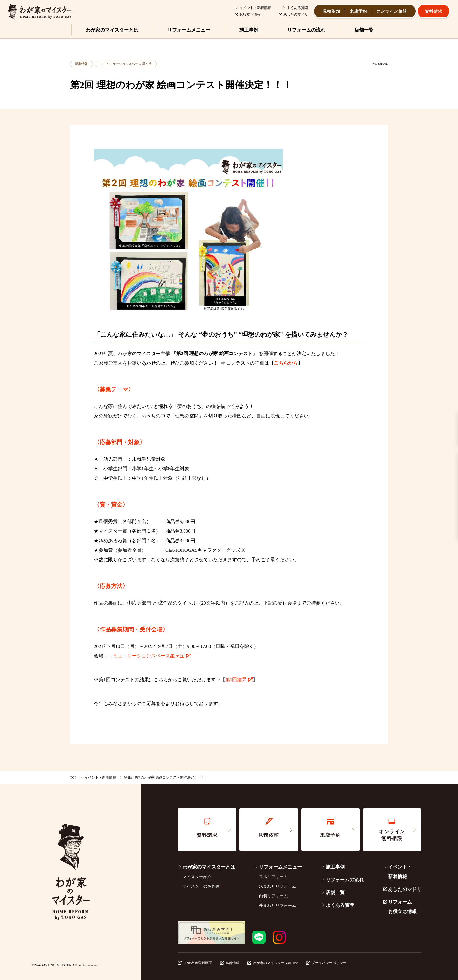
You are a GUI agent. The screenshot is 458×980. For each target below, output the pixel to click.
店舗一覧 (333, 892)
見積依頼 (332, 11)
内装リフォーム (273, 896)
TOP (73, 777)
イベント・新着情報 (253, 8)
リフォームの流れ (342, 880)
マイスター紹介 (197, 877)
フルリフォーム (273, 877)
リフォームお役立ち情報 (400, 907)
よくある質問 (295, 8)
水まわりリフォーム (278, 886)
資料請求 (434, 11)
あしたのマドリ (293, 14)
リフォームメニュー (278, 867)
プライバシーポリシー (326, 963)
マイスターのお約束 (201, 886)
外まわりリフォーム (278, 905)
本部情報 (230, 963)
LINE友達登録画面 (195, 963)
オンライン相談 (392, 11)
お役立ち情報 (248, 14)
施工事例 (333, 867)
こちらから (286, 363)
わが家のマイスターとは (206, 867)
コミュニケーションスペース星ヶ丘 (146, 656)
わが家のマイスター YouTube (273, 963)
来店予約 (358, 11)
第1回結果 (236, 680)
